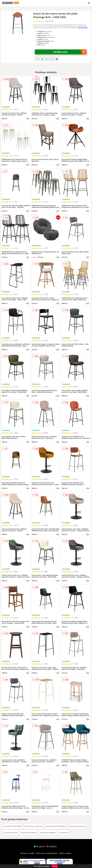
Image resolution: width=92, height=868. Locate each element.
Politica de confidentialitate (47, 853)
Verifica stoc (70, 52)
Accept (55, 866)
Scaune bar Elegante (48, 833)
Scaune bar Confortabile (56, 826)
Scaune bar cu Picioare (34, 826)
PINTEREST (52, 847)
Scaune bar (64, 833)
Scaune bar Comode (77, 826)
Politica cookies (65, 853)
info (28, 118)
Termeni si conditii (27, 853)
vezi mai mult (83, 28)
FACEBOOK (39, 847)
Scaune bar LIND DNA (13, 826)
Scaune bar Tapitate (29, 833)
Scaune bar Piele (11, 833)
